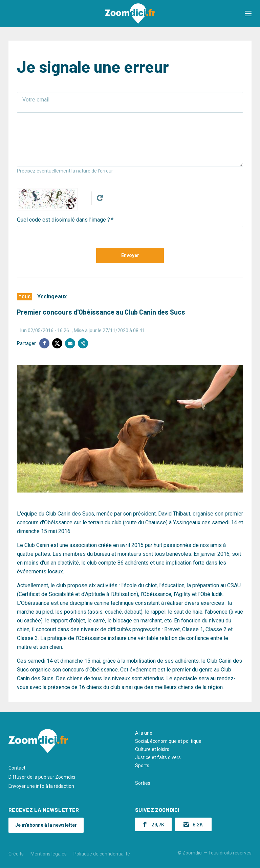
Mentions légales (49, 854)
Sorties (143, 783)
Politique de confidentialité (102, 854)
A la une (144, 733)
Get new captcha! (100, 198)
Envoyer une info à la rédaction (41, 786)
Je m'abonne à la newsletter (46, 825)
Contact (17, 768)
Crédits (16, 854)
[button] (248, 14)
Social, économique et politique (168, 741)
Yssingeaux (52, 296)
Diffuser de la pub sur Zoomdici (42, 777)
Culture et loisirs (152, 749)
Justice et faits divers (158, 757)
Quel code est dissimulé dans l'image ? (63, 220)
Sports (142, 766)
